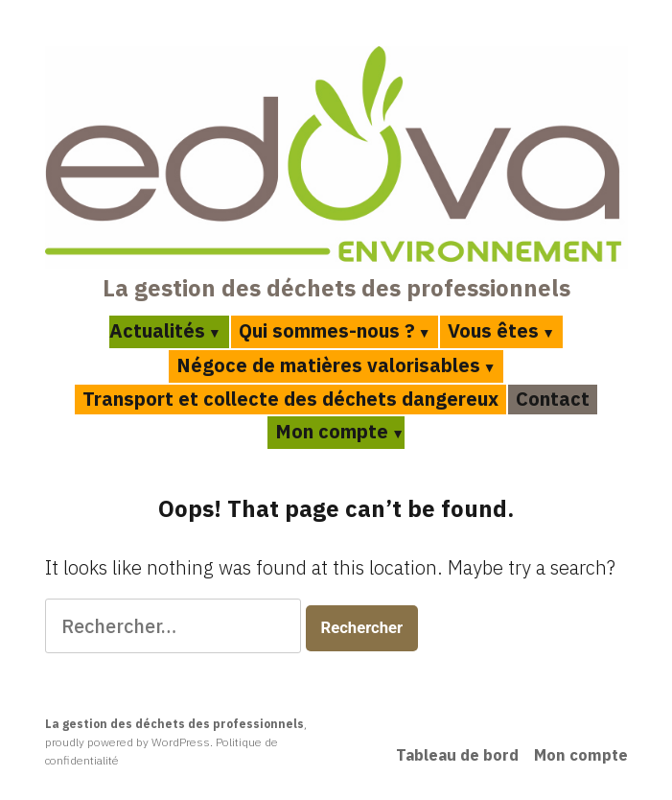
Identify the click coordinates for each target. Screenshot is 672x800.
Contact (553, 399)
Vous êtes (493, 330)
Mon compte (332, 431)
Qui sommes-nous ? (327, 330)
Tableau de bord (457, 755)
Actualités (157, 330)
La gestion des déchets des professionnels (336, 288)
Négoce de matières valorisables (328, 365)
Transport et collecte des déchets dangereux (290, 399)
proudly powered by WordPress (127, 742)
